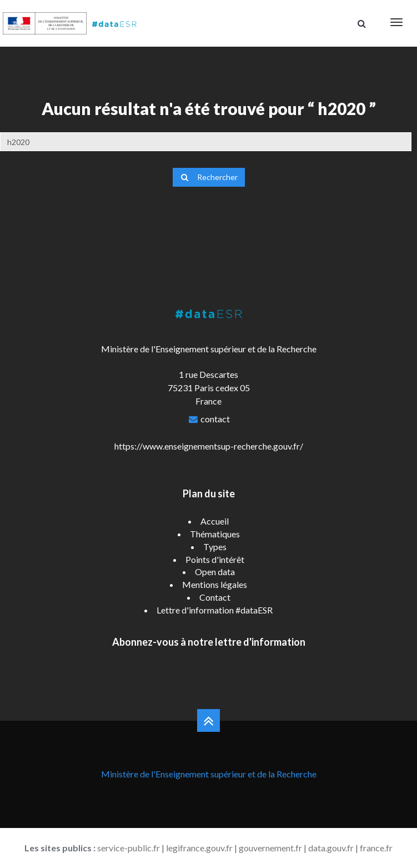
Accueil (215, 521)
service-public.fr (129, 848)
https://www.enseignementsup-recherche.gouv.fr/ (209, 446)
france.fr (376, 848)
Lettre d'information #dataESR (215, 610)
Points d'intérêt (215, 559)
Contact (215, 597)
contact (215, 419)
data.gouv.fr (331, 848)
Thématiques (215, 534)
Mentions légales (215, 584)
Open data (215, 572)
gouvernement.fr (270, 848)
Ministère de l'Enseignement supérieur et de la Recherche (209, 774)
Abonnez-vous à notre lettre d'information (209, 642)
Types (215, 547)
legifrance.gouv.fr (199, 848)
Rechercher (209, 177)
